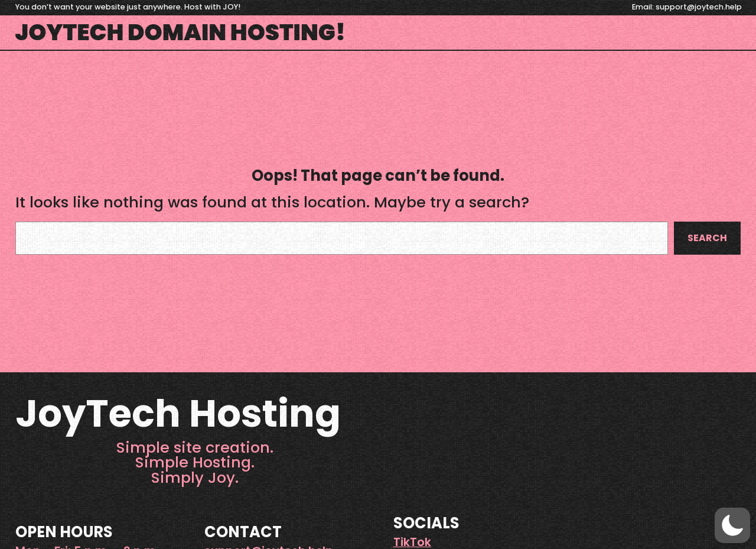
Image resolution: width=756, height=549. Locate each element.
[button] (732, 525)
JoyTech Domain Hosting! (181, 32)
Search (707, 238)
